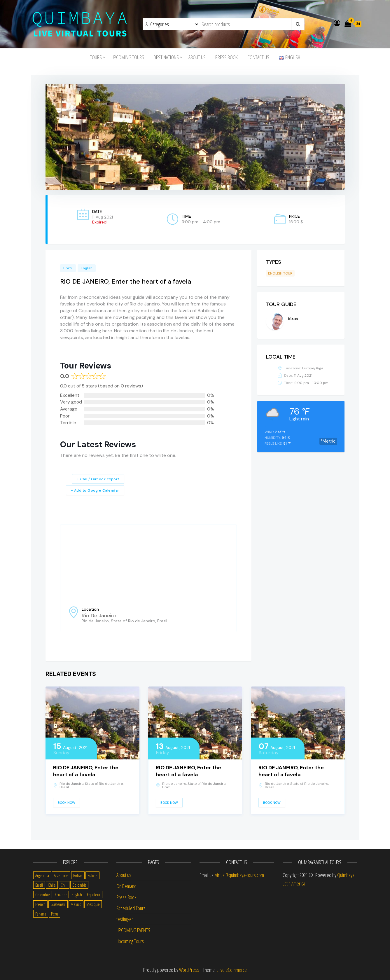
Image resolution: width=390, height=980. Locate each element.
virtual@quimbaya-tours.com (240, 875)
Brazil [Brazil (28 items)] (39, 885)
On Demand (126, 886)
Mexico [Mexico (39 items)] (76, 904)
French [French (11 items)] (40, 904)
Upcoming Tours (128, 57)
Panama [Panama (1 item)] (41, 914)
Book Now (67, 803)
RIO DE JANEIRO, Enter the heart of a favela (86, 771)
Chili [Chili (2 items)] (64, 885)
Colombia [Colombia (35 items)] (79, 885)
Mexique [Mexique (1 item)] (93, 904)
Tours (96, 57)
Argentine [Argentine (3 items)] (61, 875)
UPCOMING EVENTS (133, 930)
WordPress (189, 970)
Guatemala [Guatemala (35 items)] (58, 904)
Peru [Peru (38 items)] (55, 914)
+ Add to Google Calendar (95, 490)
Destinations (166, 57)
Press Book (227, 57)
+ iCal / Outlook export (98, 479)
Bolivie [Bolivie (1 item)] (92, 875)
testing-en (125, 919)
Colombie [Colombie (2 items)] (43, 895)
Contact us (258, 57)
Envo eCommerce (232, 970)
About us (197, 57)
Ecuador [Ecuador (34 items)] (61, 895)
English (87, 268)
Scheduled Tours (131, 908)
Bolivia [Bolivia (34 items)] (78, 875)
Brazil (68, 268)
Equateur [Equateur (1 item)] (94, 895)
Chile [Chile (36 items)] (52, 885)
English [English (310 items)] (77, 895)
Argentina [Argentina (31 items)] (42, 875)
